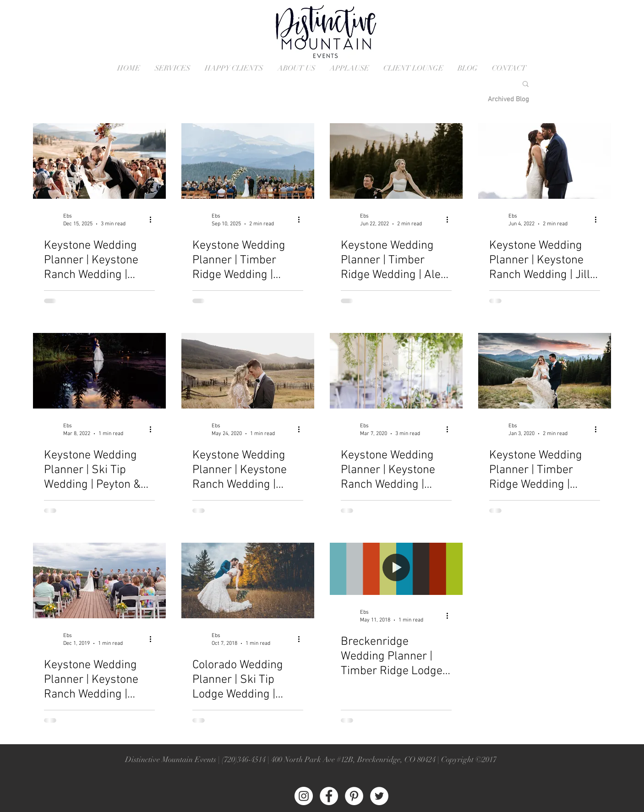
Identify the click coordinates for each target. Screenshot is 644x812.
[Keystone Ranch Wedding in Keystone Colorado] (545, 161)
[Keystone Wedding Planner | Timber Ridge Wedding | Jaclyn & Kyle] (545, 371)
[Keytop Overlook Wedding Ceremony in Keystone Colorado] (99, 580)
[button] (526, 84)
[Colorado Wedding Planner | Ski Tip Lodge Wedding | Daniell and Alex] (248, 580)
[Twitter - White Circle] (379, 796)
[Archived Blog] (508, 99)
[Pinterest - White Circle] (354, 796)
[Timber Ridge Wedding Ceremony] (248, 161)
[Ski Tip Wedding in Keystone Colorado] (99, 371)
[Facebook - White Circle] (329, 796)
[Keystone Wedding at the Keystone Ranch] (99, 161)
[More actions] (153, 219)
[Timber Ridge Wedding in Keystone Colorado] (396, 161)
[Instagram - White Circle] (304, 796)
